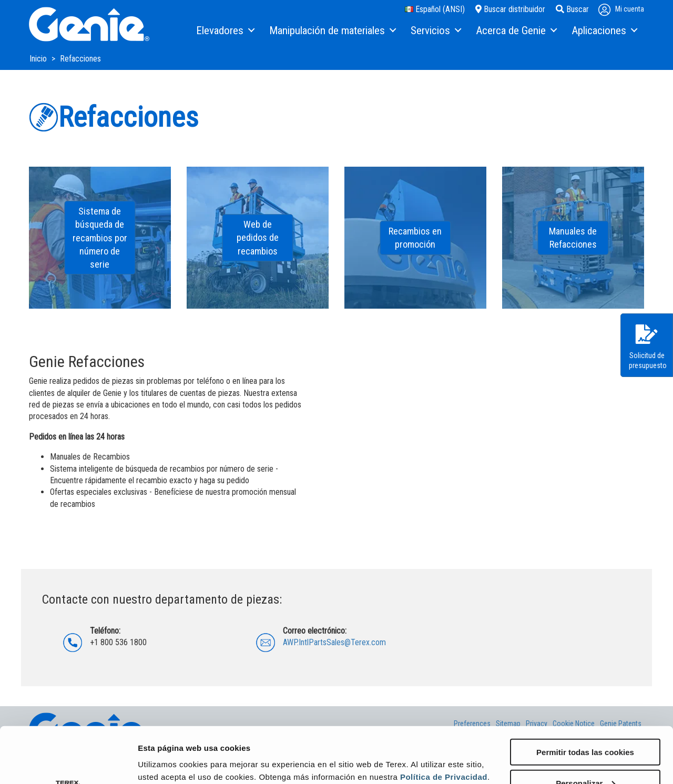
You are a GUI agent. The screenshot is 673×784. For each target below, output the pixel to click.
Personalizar (585, 727)
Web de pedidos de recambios (258, 237)
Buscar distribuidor (510, 9)
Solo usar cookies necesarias (585, 758)
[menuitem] (225, 31)
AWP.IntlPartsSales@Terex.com (334, 642)
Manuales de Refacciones (573, 238)
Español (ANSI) (435, 9)
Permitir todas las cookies (585, 696)
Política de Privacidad (444, 721)
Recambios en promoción (415, 238)
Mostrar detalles (169, 763)
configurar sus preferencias (220, 733)
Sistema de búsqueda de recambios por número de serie (100, 238)
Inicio (39, 59)
